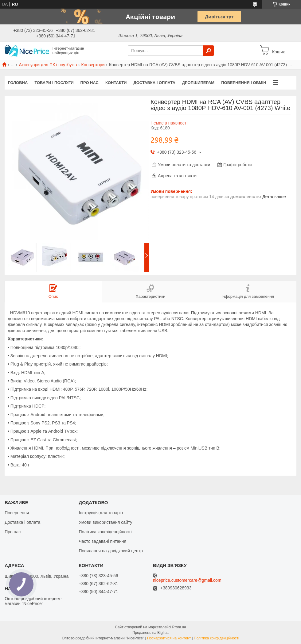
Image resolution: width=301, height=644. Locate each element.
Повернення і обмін (244, 83)
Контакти (116, 83)
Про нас (90, 83)
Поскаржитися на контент (169, 638)
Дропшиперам (198, 83)
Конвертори (93, 65)
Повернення (17, 513)
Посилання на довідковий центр (111, 551)
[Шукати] (209, 51)
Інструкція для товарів (101, 513)
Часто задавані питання (102, 541)
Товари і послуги (54, 83)
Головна (18, 83)
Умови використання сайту (105, 522)
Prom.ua (179, 627)
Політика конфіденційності (105, 532)
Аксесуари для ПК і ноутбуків (48, 65)
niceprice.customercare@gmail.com (187, 580)
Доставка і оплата (154, 83)
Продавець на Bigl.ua (150, 633)
